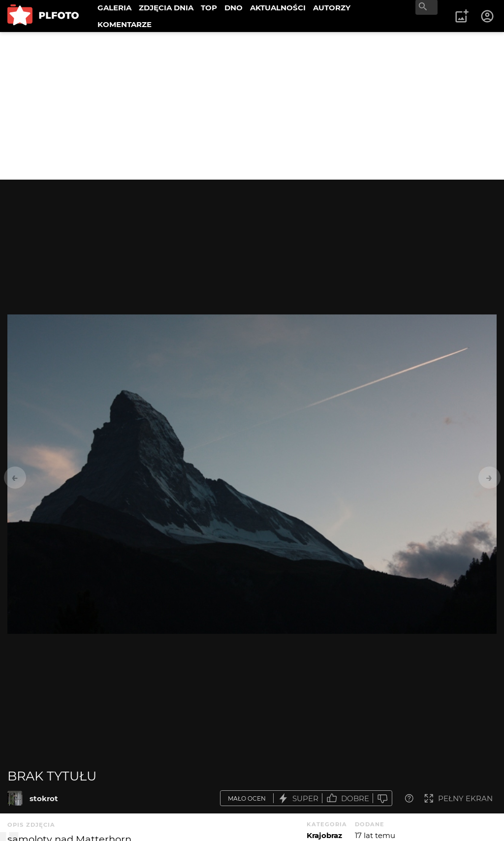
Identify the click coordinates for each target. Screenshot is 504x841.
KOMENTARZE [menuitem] (125, 24)
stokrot (44, 798)
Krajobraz (324, 835)
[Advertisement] (252, 106)
